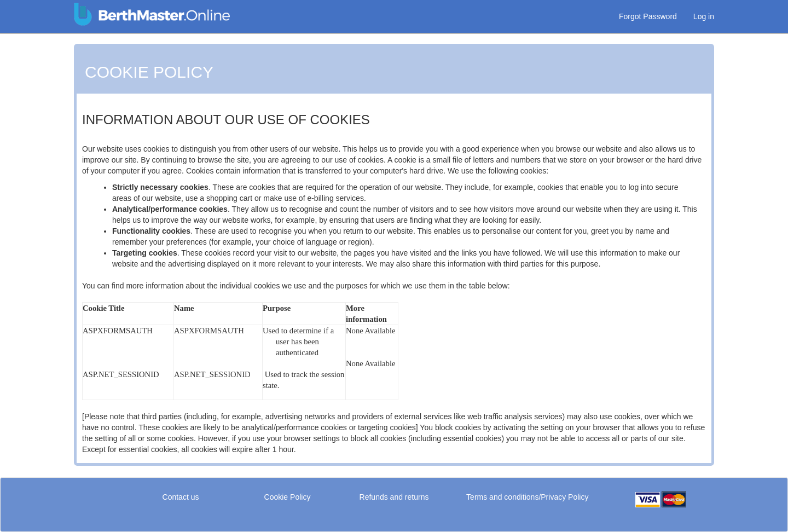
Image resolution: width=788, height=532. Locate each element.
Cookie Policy (288, 497)
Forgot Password (648, 16)
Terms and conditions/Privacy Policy (527, 497)
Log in (704, 16)
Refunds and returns (394, 497)
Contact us (181, 497)
